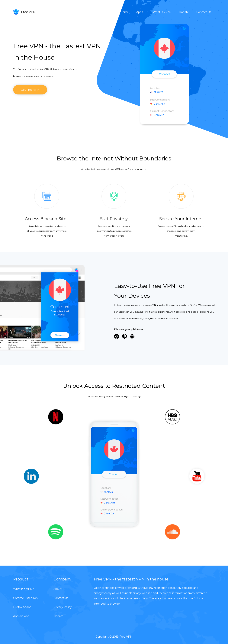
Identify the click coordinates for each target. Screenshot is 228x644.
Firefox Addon (22, 607)
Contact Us (204, 12)
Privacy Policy (63, 607)
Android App (21, 616)
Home (125, 12)
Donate (184, 12)
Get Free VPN (30, 90)
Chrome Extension (25, 598)
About (58, 589)
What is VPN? (162, 12)
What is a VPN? (24, 589)
